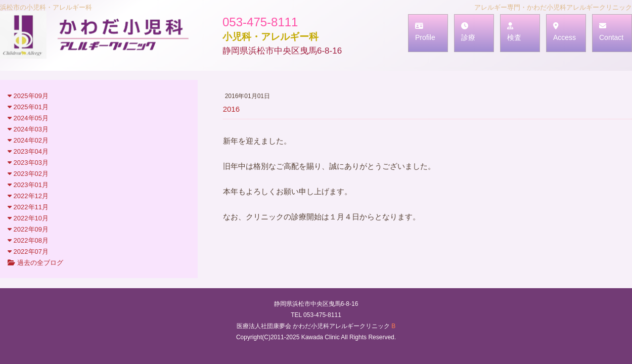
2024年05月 (28, 118)
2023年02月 (28, 174)
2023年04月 (28, 151)
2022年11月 (28, 207)
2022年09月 (28, 229)
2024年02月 (28, 140)
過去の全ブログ (35, 263)
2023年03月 (28, 163)
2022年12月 (28, 196)
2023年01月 (28, 185)
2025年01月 (28, 107)
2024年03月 (28, 129)
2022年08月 (28, 240)
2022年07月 (28, 252)
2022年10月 (28, 218)
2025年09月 (28, 96)
